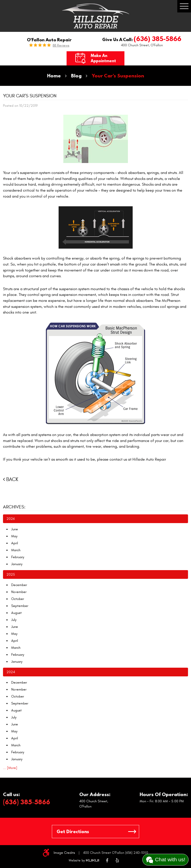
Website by (84, 861)
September (20, 606)
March (16, 550)
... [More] (10, 768)
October (18, 599)
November (19, 592)
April (15, 543)
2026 (11, 519)
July (14, 620)
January (17, 564)
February (18, 557)
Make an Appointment (103, 58)
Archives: (14, 507)
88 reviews (61, 46)
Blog (76, 76)
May (14, 536)
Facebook (107, 861)
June (15, 529)
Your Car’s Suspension (118, 76)
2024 (11, 672)
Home (54, 76)
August (16, 613)
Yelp (117, 861)
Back (12, 479)
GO (132, 832)
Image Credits (64, 853)
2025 (11, 574)
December (19, 585)
